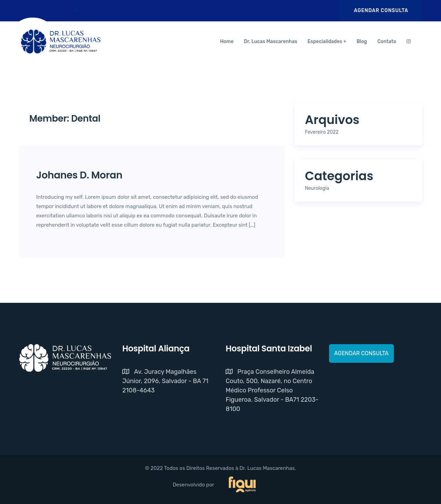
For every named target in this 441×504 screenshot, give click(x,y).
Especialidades (325, 42)
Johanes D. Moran (79, 175)
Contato (387, 42)
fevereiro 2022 (322, 132)
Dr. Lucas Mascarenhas (271, 42)
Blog (362, 42)
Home (227, 42)
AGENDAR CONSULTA (381, 11)
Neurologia (317, 188)
